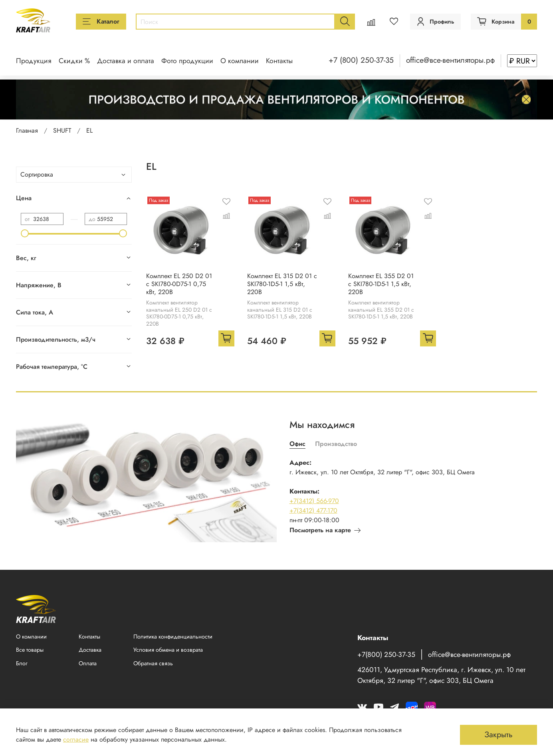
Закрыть (498, 735)
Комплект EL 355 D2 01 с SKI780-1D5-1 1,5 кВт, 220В (381, 284)
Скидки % (74, 61)
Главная (27, 130)
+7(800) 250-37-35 (386, 655)
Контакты (279, 61)
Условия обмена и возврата (168, 650)
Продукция (34, 61)
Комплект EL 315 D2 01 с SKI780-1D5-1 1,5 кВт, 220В (282, 284)
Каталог (101, 21)
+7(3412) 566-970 (314, 501)
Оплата (88, 663)
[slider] (25, 233)
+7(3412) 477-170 (313, 510)
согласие (76, 739)
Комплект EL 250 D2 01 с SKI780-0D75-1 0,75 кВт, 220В (179, 284)
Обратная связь (153, 663)
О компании (240, 61)
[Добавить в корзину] (226, 338)
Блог (22, 663)
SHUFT (62, 130)
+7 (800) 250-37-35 (361, 60)
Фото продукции (187, 61)
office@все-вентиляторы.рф (450, 60)
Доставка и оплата (126, 61)
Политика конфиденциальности (173, 637)
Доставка (90, 650)
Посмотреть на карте (325, 530)
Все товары (30, 650)
